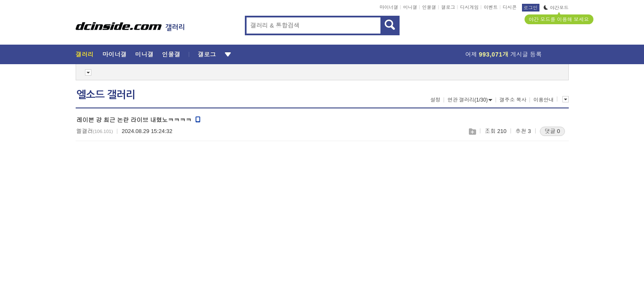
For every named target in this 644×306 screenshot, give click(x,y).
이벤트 (491, 7)
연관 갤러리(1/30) (470, 100)
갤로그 (448, 7)
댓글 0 (552, 131)
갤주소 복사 (513, 100)
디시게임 (469, 7)
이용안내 (544, 100)
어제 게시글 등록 (504, 54)
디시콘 (510, 7)
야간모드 (556, 8)
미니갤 (410, 7)
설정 (435, 100)
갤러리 (85, 54)
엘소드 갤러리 (106, 95)
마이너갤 (389, 7)
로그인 (531, 8)
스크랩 (472, 132)
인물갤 (429, 7)
